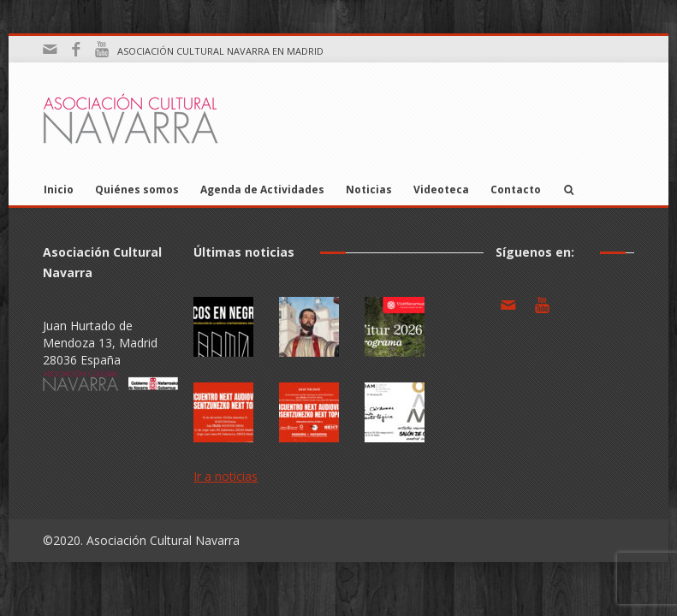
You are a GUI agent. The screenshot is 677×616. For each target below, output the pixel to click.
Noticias (369, 190)
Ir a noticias (226, 476)
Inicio (59, 190)
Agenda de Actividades (262, 190)
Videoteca (441, 190)
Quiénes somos (137, 190)
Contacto (516, 190)
